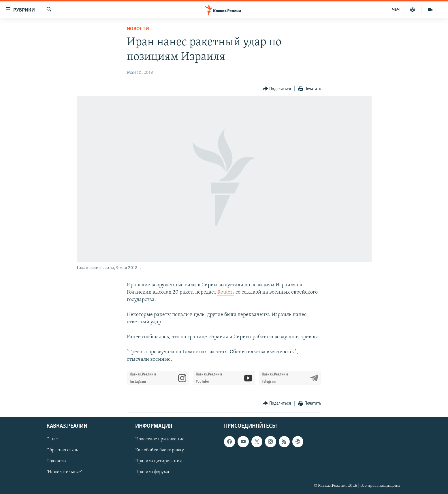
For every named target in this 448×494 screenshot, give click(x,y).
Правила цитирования (159, 461)
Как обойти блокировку (160, 450)
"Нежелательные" (64, 472)
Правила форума (152, 472)
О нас (52, 439)
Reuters (226, 292)
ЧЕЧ (396, 10)
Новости (138, 29)
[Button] (277, 89)
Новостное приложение (160, 439)
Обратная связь (62, 450)
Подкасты (56, 461)
